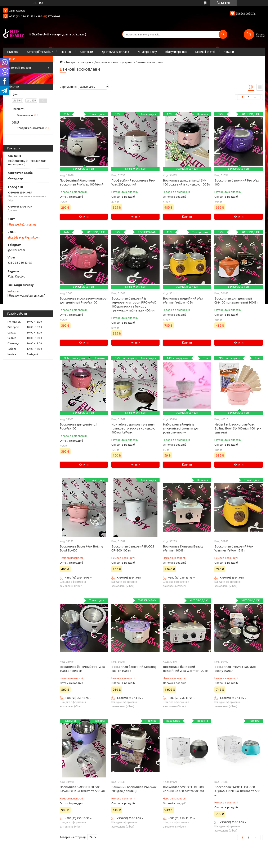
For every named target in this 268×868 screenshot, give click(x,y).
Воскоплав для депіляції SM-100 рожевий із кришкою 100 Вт (187, 182)
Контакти (86, 52)
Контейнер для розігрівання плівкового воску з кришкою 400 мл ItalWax (133, 428)
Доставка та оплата (115, 52)
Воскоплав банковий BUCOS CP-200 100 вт (133, 548)
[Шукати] (223, 34)
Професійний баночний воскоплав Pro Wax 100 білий (82, 182)
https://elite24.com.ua (22, 224)
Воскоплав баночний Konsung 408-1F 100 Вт (134, 669)
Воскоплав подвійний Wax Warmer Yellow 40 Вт (183, 300)
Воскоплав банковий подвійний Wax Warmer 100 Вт (186, 669)
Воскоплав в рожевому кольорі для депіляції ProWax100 (84, 300)
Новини (229, 52)
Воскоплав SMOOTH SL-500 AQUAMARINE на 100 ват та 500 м (237, 791)
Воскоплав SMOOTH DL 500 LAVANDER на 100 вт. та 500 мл (82, 789)
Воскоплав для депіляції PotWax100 (78, 426)
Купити (84, 217)
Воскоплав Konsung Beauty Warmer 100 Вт (183, 548)
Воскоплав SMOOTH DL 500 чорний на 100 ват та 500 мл (183, 789)
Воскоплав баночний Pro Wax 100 (237, 182)
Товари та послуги (78, 62)
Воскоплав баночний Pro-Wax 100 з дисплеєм (82, 669)
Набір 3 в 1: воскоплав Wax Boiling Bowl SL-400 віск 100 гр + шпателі (238, 428)
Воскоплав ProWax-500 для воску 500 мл (235, 669)
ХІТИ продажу (147, 52)
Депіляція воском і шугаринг (113, 62)
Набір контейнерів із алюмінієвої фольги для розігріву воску (181, 428)
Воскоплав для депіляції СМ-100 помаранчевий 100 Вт (236, 300)
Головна (13, 52)
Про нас (66, 52)
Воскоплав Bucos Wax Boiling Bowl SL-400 (81, 548)
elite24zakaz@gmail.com (24, 237)
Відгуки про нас (176, 52)
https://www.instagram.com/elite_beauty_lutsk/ (28, 296)
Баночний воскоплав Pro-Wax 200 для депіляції (134, 789)
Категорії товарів (39, 52)
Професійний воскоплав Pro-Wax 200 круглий (133, 182)
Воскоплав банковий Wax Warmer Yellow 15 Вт (234, 548)
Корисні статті (205, 52)
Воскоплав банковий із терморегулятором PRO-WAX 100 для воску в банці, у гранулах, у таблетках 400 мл (134, 304)
